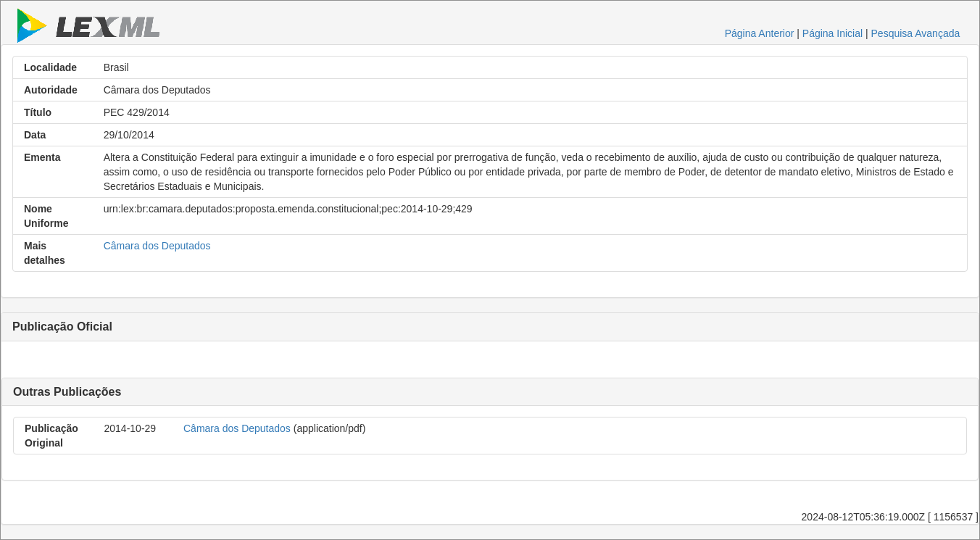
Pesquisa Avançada (916, 33)
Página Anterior (760, 33)
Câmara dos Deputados (157, 246)
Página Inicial (832, 33)
